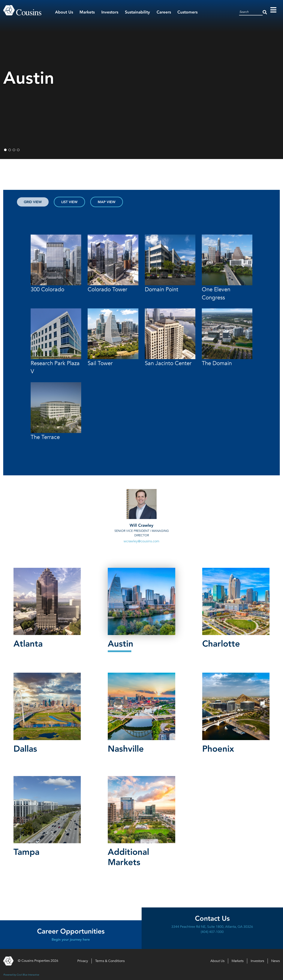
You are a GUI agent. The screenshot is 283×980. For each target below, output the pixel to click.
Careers (164, 12)
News (276, 961)
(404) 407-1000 (212, 932)
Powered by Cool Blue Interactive (21, 975)
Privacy (83, 961)
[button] (47, 609)
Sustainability (137, 12)
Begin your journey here (71, 939)
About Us (64, 12)
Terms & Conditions (110, 961)
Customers (187, 12)
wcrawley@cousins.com (141, 541)
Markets (87, 12)
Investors (110, 12)
